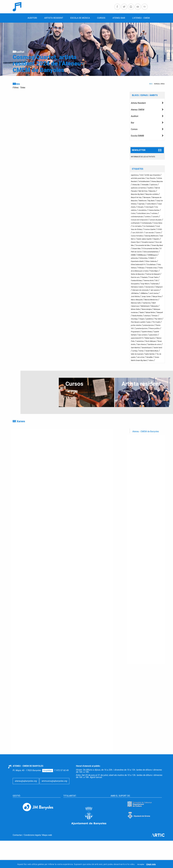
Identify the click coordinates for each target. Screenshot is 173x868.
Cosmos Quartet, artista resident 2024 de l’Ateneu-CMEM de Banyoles (48, 64)
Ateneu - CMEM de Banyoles (146, 431)
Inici (151, 84)
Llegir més (151, 864)
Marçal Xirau (159, 84)
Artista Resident (138, 103)
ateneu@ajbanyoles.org (26, 781)
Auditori (135, 116)
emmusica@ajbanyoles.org (54, 781)
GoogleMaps (48, 771)
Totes (23, 88)
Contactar (17, 835)
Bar (133, 123)
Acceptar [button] (141, 864)
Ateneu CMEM (138, 110)
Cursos (134, 129)
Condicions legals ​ (32, 835)
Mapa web (47, 835)
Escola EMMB (137, 136)
